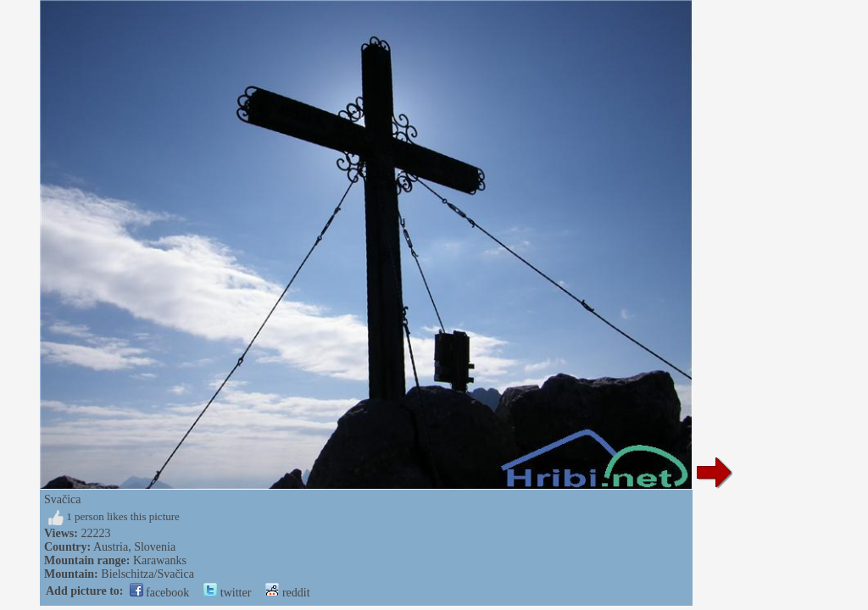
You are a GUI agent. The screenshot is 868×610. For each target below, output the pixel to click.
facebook (160, 593)
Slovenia (155, 547)
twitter (227, 593)
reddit (287, 593)
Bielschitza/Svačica (147, 574)
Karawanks (160, 560)
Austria (111, 547)
